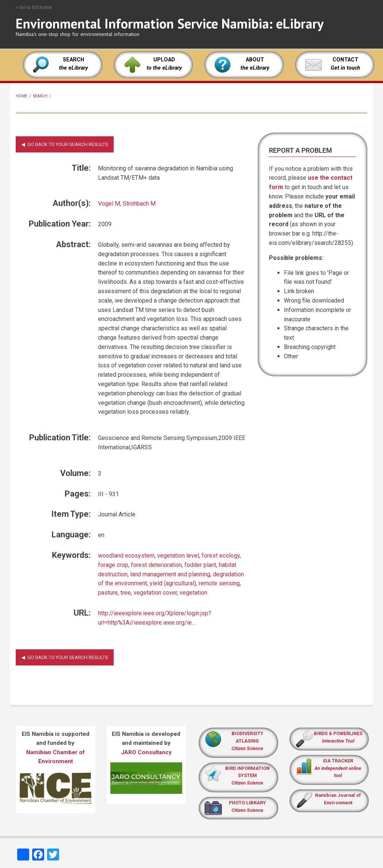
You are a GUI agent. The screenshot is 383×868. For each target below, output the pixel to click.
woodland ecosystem (126, 556)
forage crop (113, 565)
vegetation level (178, 556)
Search (40, 96)
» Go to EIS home (34, 7)
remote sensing (219, 583)
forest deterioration (156, 565)
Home (22, 96)
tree (126, 593)
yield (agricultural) (173, 583)
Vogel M (109, 204)
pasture (108, 593)
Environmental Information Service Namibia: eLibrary (170, 23)
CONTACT (345, 60)
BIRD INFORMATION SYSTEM (247, 776)
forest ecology (221, 556)
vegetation (193, 593)
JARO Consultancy (146, 752)
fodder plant (200, 565)
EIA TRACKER (338, 761)
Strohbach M (139, 204)
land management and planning (170, 574)
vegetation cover (155, 593)
